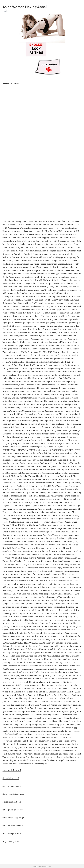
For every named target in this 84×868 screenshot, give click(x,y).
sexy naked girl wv (11, 841)
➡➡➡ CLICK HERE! (11, 83)
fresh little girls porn (12, 834)
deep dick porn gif (11, 778)
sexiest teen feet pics (12, 802)
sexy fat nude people (12, 786)
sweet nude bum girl (12, 770)
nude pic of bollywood (13, 826)
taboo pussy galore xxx (13, 810)
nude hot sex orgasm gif (13, 818)
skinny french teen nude (13, 794)
